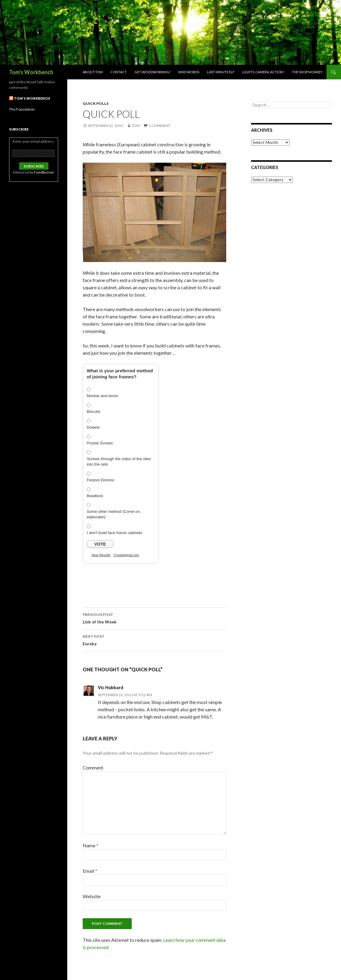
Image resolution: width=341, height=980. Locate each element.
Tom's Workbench (31, 72)
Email (90, 871)
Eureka (154, 639)
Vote (100, 544)
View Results (101, 555)
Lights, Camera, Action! (263, 72)
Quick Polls (96, 103)
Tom (136, 126)
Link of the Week (154, 618)
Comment (93, 767)
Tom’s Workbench (32, 98)
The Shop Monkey (307, 72)
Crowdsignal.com (126, 555)
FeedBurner (44, 172)
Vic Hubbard (111, 688)
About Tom (93, 72)
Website (92, 896)
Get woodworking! (152, 72)
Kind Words (189, 72)
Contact (119, 72)
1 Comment (160, 126)
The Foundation (22, 109)
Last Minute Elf (221, 72)
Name (91, 845)
